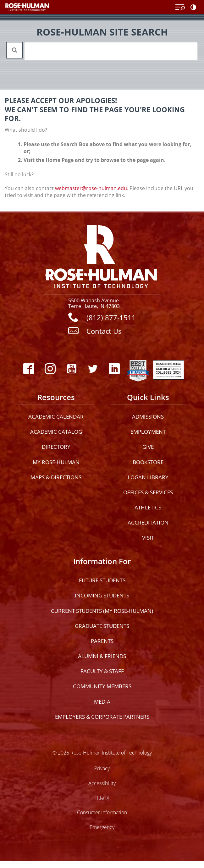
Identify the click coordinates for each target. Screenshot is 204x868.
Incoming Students (102, 595)
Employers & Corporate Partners (102, 717)
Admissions (148, 417)
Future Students (102, 580)
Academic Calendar (56, 417)
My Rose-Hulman (56, 462)
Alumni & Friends (102, 656)
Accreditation (148, 522)
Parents (102, 641)
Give (148, 447)
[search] (103, 51)
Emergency (102, 827)
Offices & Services (148, 492)
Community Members (102, 686)
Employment (148, 432)
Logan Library (148, 477)
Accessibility (102, 783)
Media (102, 702)
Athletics (148, 507)
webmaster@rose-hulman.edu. (92, 188)
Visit (148, 538)
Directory (56, 447)
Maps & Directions (56, 477)
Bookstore (148, 462)
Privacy (102, 768)
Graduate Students (102, 626)
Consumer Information (102, 812)
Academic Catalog (56, 432)
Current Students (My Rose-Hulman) (102, 611)
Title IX (102, 798)
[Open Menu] (180, 8)
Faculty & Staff (102, 671)
